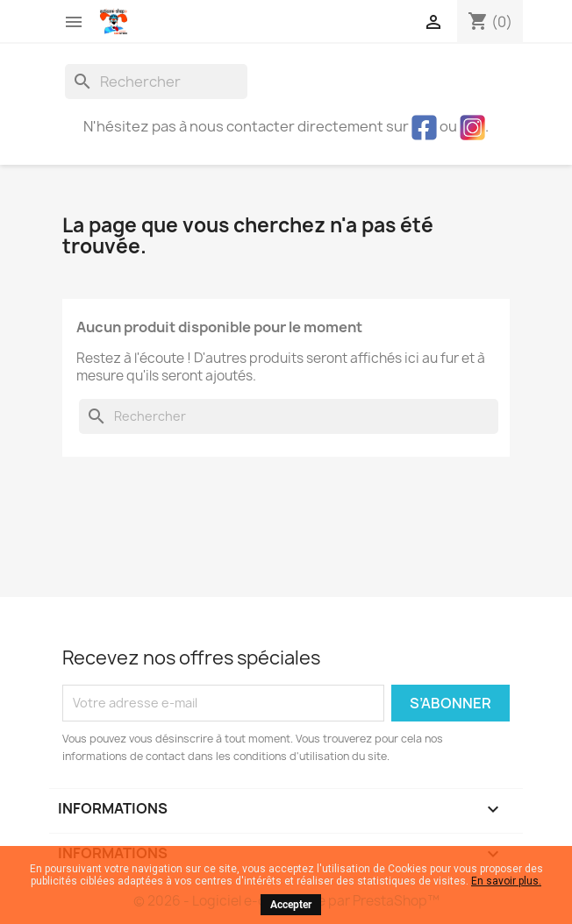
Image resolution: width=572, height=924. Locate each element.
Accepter (291, 905)
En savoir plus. (506, 881)
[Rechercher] (156, 82)
